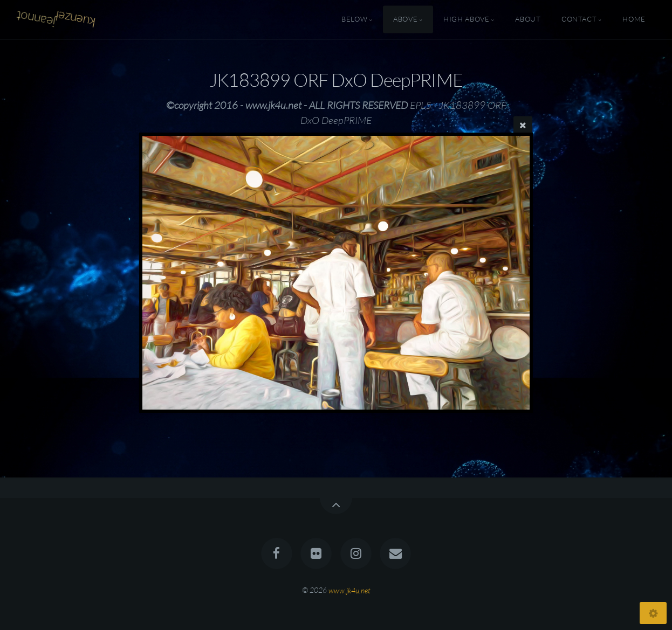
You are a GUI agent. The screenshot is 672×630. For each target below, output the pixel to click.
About (528, 19)
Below (354, 19)
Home (634, 19)
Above (405, 19)
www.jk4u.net (349, 590)
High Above (466, 19)
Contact (579, 19)
